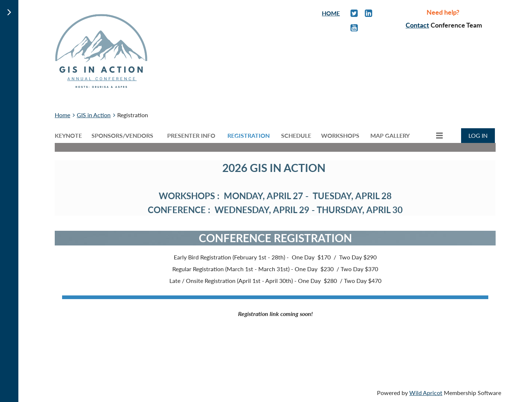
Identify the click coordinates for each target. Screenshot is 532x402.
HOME (331, 13)
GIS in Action (94, 115)
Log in (478, 135)
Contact (417, 25)
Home (62, 115)
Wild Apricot (426, 393)
